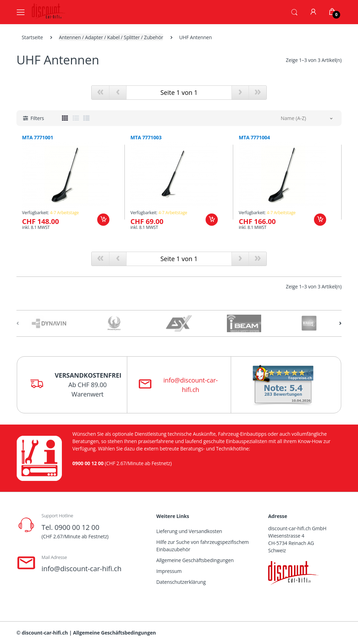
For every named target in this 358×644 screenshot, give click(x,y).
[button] (294, 12)
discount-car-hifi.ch (45, 633)
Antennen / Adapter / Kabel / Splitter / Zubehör (111, 37)
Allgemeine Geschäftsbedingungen (195, 560)
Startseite (32, 37)
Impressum (169, 571)
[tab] (65, 118)
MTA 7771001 (38, 138)
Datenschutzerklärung (181, 582)
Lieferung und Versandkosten (189, 531)
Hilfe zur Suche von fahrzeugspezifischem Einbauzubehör (203, 546)
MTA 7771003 (146, 138)
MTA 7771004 (254, 138)
